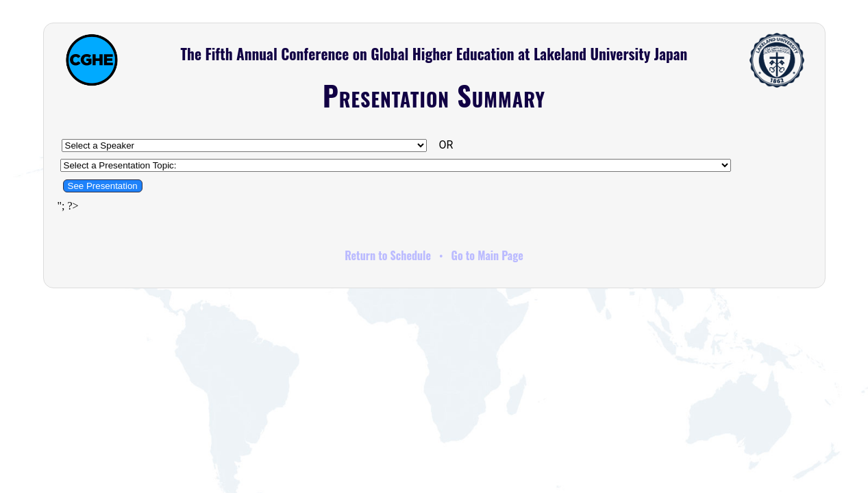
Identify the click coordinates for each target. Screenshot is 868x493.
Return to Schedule (388, 255)
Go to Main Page (487, 255)
